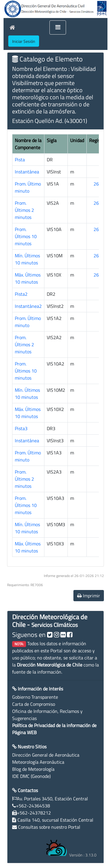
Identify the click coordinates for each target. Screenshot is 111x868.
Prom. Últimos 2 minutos (24, 210)
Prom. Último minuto (28, 187)
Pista (20, 160)
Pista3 (21, 428)
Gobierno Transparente (35, 697)
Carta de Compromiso (34, 704)
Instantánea (27, 172)
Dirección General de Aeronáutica (46, 755)
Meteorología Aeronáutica (38, 762)
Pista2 (21, 294)
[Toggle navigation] (58, 27)
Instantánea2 (28, 306)
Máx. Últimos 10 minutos (28, 278)
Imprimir (89, 596)
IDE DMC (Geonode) (31, 776)
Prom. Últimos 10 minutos (26, 236)
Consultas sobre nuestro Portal (49, 827)
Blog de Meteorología (33, 769)
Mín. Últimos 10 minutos (27, 259)
